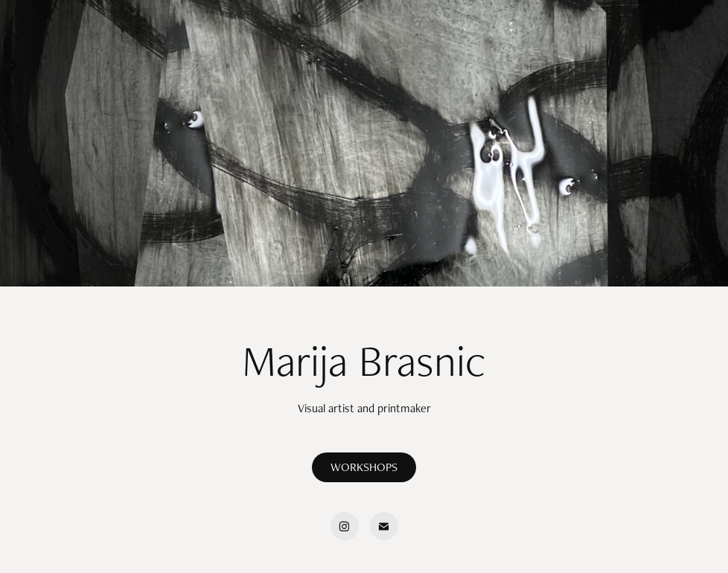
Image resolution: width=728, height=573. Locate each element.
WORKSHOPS (364, 467)
